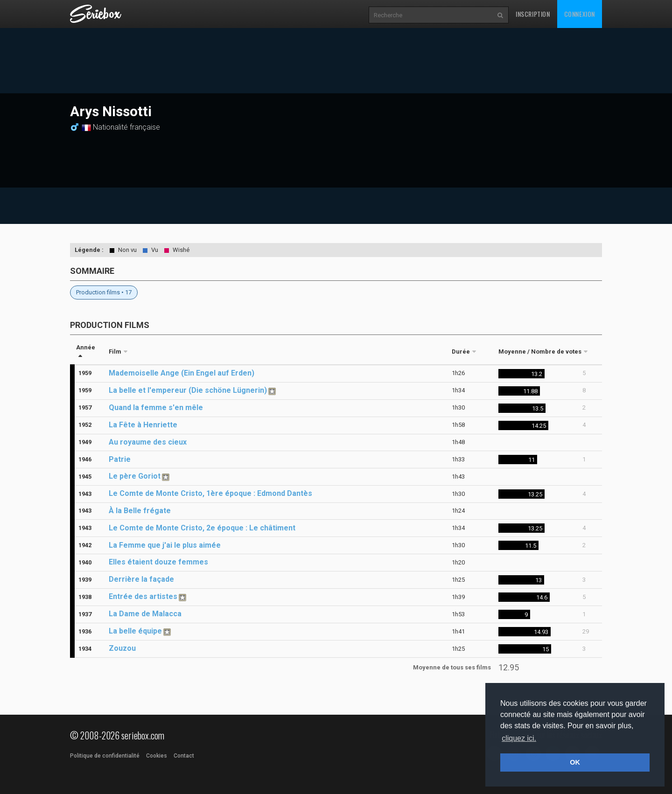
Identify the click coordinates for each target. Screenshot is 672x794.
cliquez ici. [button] (519, 738)
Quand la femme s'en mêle (156, 407)
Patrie (120, 459)
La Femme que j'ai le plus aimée (165, 545)
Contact (184, 756)
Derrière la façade (141, 579)
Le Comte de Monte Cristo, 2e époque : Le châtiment (202, 528)
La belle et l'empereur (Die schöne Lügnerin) (188, 390)
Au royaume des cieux (148, 442)
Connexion (580, 14)
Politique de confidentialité (105, 756)
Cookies (157, 756)
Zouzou (122, 648)
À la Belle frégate (140, 511)
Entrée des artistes (143, 596)
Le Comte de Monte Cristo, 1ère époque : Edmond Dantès (210, 493)
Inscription (533, 14)
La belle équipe (135, 631)
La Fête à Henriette (143, 425)
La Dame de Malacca (145, 614)
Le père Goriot (135, 476)
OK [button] (575, 762)
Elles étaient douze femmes (158, 562)
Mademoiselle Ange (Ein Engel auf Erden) (182, 373)
